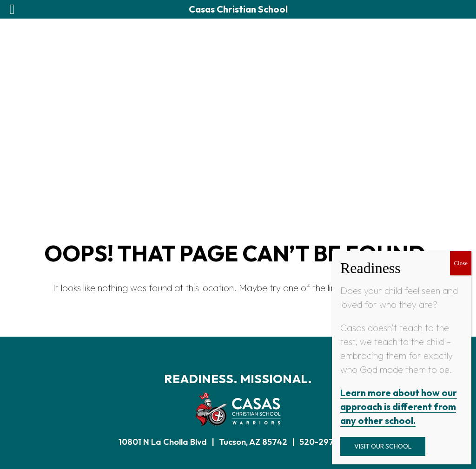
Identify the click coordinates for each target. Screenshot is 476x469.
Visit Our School (383, 446)
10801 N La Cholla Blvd (163, 442)
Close (461, 263)
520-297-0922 (329, 442)
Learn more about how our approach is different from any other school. (399, 407)
